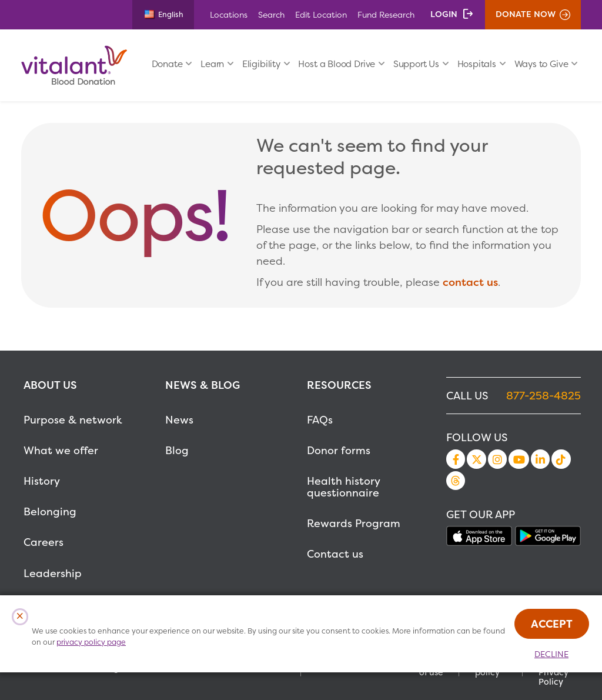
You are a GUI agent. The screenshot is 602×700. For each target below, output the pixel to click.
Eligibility (261, 64)
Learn (212, 64)
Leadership (53, 573)
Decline (551, 654)
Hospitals (477, 64)
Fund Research (386, 14)
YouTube (519, 459)
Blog (177, 450)
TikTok (561, 459)
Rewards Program (354, 523)
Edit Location (321, 14)
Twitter (476, 459)
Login (444, 14)
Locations (229, 14)
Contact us (335, 554)
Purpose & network (73, 420)
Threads (456, 481)
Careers (44, 542)
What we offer (61, 450)
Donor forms (339, 450)
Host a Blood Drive (337, 64)
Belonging (50, 511)
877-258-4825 (544, 396)
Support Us (416, 64)
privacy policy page (91, 642)
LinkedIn (540, 459)
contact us (470, 282)
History (42, 481)
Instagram (497, 459)
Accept (552, 624)
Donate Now (526, 14)
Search (271, 14)
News (179, 420)
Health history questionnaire (343, 487)
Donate (167, 64)
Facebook (456, 459)
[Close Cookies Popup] (20, 617)
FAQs (320, 420)
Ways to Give (541, 64)
